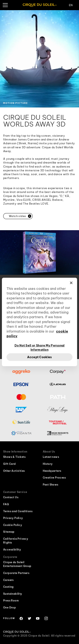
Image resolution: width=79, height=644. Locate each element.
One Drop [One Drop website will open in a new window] (9, 608)
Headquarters (52, 471)
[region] (39, 322)
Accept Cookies (40, 357)
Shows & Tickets (14, 457)
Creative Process (54, 478)
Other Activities (14, 471)
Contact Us (11, 497)
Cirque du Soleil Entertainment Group (17, 564)
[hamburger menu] (5, 5)
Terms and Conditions (18, 511)
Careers (8, 580)
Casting (8, 587)
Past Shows (51, 485)
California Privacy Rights (16, 541)
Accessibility (12, 550)
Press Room (11, 601)
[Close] (71, 283)
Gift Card (9, 464)
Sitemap (9, 532)
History (48, 464)
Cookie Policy (13, 525)
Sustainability (13, 594)
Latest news (51, 457)
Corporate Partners (16, 573)
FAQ (6, 504)
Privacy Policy (13, 518)
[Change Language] (74, 5)
